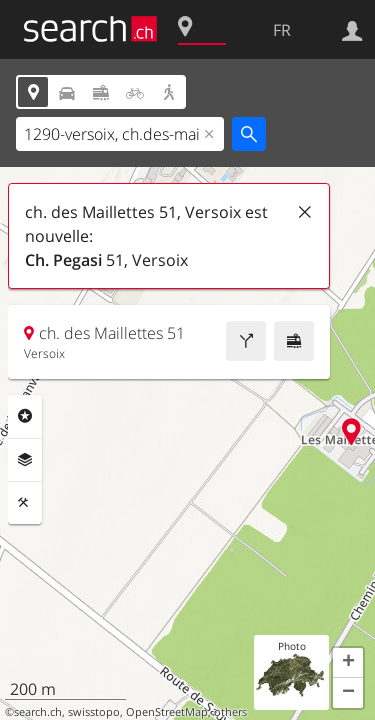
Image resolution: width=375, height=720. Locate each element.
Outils (25, 503)
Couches (25, 460)
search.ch (38, 712)
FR (282, 30)
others (230, 712)
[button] (348, 663)
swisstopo (94, 712)
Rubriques (25, 416)
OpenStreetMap (167, 712)
